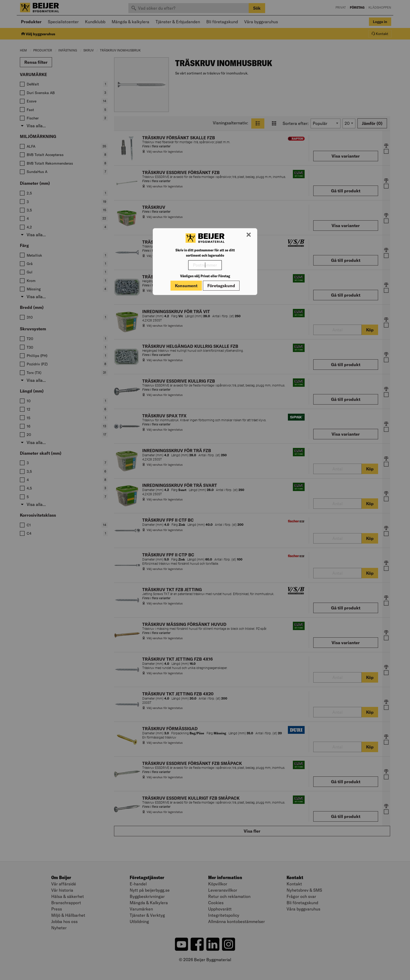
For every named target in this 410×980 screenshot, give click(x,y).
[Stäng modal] (249, 235)
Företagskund (221, 286)
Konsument (186, 286)
